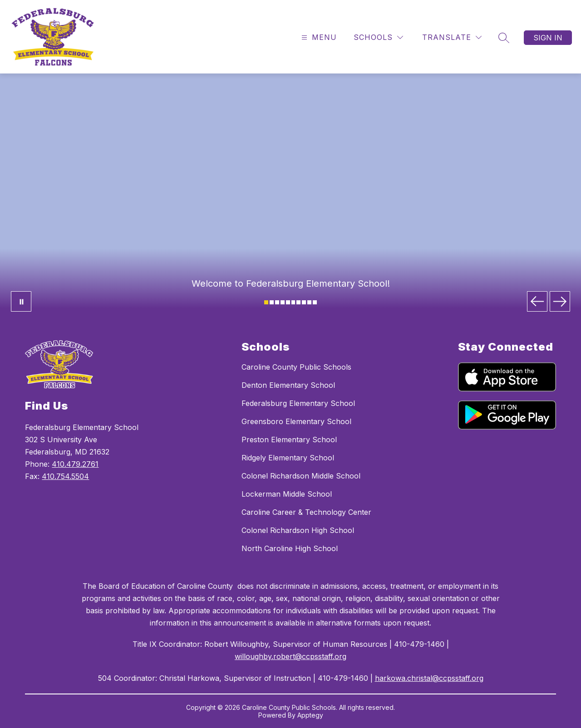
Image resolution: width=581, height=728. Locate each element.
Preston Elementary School (289, 440)
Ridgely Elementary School (288, 458)
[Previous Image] (537, 301)
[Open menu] (318, 37)
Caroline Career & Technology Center (306, 512)
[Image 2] (272, 302)
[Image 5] (288, 302)
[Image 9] (309, 302)
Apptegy (310, 715)
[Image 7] (298, 302)
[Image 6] (293, 302)
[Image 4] (283, 302)
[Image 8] (304, 302)
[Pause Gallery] (21, 301)
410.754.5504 (65, 476)
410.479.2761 (75, 464)
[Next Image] (560, 301)
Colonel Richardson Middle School (301, 476)
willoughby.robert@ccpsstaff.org (290, 656)
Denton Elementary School (288, 385)
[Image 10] (315, 302)
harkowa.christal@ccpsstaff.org (429, 678)
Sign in (548, 38)
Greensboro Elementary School (296, 421)
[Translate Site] (452, 37)
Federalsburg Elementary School (298, 403)
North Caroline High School (290, 548)
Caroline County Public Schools (296, 367)
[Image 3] (277, 302)
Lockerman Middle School (287, 494)
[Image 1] (266, 302)
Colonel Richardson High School (298, 530)
